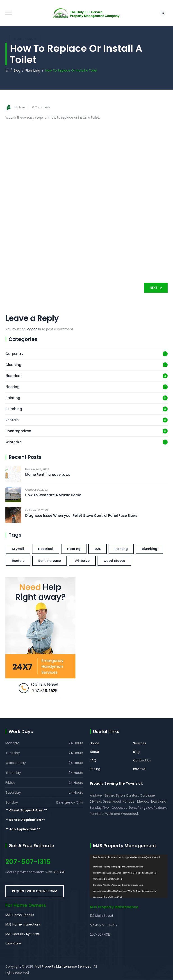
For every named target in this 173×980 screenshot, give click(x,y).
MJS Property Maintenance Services (63, 966)
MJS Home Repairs (20, 915)
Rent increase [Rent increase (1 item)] (50, 561)
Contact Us (142, 760)
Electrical (13, 376)
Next (157, 288)
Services (140, 743)
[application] (129, 876)
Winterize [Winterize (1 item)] (82, 561)
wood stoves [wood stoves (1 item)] (114, 561)
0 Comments (41, 107)
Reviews (139, 769)
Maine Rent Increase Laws (48, 475)
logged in (34, 329)
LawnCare (13, 943)
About (95, 752)
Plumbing (14, 409)
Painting (13, 398)
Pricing (95, 769)
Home (95, 743)
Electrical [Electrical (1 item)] (46, 549)
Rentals (12, 420)
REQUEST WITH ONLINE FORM (35, 891)
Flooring (13, 387)
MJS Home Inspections (23, 924)
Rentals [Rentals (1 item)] (18, 561)
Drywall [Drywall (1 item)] (18, 549)
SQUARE (59, 872)
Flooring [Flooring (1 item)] (74, 549)
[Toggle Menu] (9, 13)
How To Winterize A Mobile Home (53, 495)
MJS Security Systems (23, 934)
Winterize (14, 442)
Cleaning (13, 365)
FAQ (93, 760)
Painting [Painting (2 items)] (121, 549)
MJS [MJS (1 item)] (98, 549)
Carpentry (14, 354)
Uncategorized (18, 431)
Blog (136, 752)
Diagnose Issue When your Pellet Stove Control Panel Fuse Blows (81, 516)
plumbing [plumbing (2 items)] (149, 549)
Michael (20, 107)
